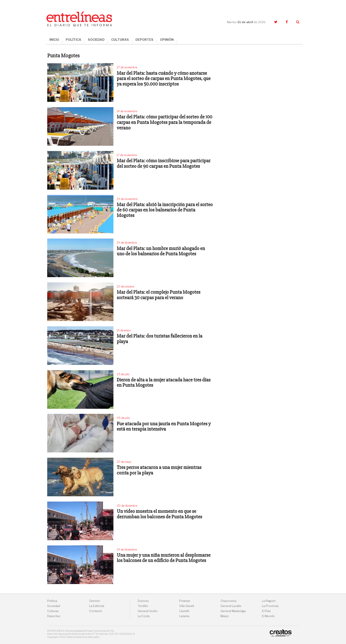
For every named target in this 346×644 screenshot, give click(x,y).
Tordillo (143, 606)
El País (266, 611)
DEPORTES (144, 40)
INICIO (54, 40)
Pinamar (185, 601)
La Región (269, 601)
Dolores (143, 601)
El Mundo (268, 616)
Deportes (54, 616)
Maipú (225, 616)
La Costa (144, 616)
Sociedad (54, 606)
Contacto (96, 611)
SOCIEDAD (96, 40)
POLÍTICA (73, 40)
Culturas (53, 611)
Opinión (95, 601)
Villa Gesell (187, 606)
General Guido (148, 611)
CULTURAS (120, 40)
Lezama (184, 616)
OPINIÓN (167, 40)
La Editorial (97, 606)
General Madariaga (233, 611)
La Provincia (270, 606)
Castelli (184, 611)
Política (52, 601)
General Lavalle (231, 606)
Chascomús (228, 601)
